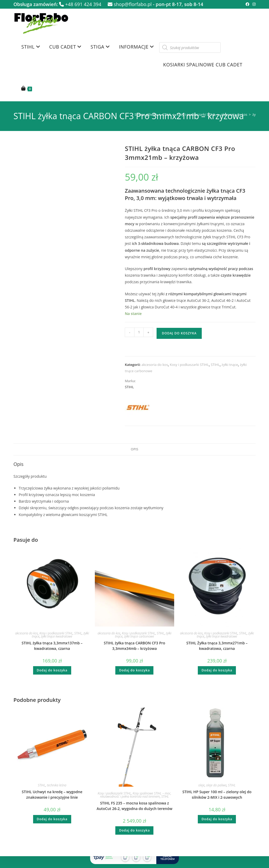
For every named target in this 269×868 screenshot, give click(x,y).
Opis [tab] (134, 449)
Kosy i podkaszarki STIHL (196, 114)
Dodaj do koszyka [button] (52, 670)
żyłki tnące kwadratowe (57, 636)
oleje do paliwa (216, 785)
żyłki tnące (230, 365)
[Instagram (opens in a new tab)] (253, 4)
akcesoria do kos (234, 114)
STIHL (167, 114)
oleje (201, 785)
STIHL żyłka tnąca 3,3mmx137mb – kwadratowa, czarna (52, 646)
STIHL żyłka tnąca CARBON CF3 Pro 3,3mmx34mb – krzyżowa (134, 646)
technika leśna (56, 785)
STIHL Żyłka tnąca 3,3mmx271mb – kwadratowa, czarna (217, 646)
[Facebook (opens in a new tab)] (247, 4)
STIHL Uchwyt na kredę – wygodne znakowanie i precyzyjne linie (52, 795)
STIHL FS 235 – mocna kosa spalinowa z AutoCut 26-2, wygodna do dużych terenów (134, 806)
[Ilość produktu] (139, 332)
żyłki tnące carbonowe (139, 636)
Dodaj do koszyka (179, 333)
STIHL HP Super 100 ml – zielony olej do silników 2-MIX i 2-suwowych (217, 795)
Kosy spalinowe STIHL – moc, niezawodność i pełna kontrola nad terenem (136, 795)
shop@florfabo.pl (130, 4)
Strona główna (146, 114)
